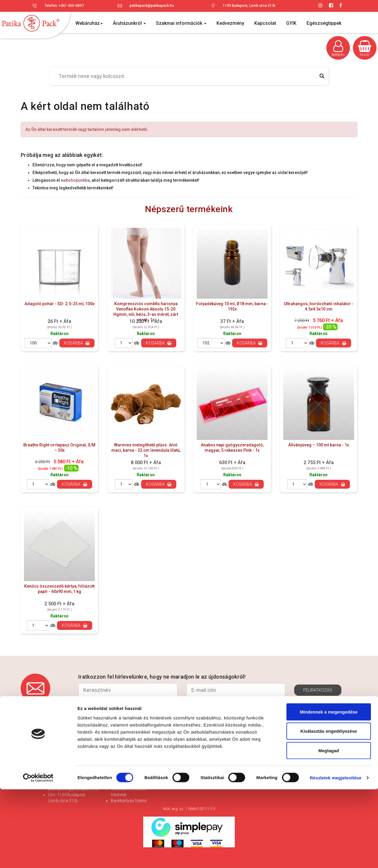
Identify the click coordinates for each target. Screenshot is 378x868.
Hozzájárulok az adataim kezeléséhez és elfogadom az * (175, 704)
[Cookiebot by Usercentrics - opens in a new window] (38, 856)
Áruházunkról (129, 23)
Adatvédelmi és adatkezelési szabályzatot (229, 705)
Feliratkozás (318, 690)
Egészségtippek (324, 23)
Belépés (338, 48)
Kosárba (77, 343)
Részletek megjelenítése (336, 856)
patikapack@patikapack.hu (152, 6)
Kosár (365, 48)
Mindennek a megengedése (329, 790)
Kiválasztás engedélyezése (329, 810)
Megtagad (329, 829)
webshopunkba (75, 180)
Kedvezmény (230, 23)
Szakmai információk (181, 23)
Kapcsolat (265, 23)
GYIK (291, 23)
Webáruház (89, 23)
